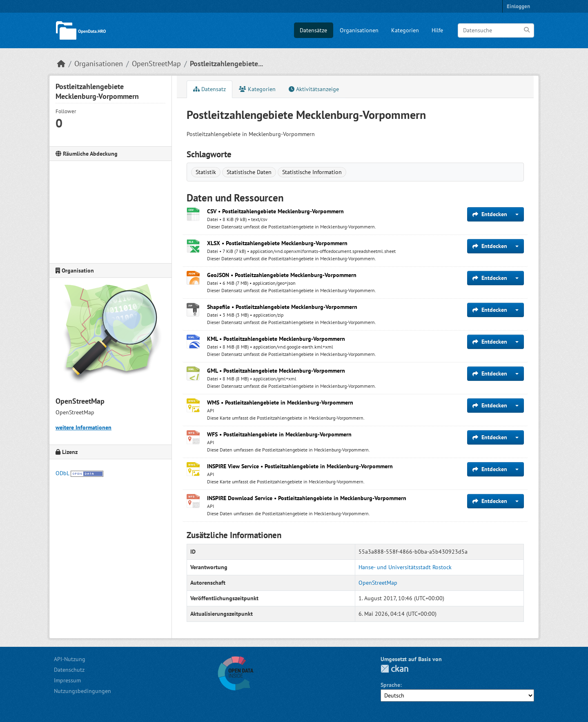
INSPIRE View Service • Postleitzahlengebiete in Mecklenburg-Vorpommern (300, 466)
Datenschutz (69, 670)
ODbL (62, 473)
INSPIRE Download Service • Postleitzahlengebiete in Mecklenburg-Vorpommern (307, 498)
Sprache (390, 685)
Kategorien (405, 30)
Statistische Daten (249, 172)
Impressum (67, 680)
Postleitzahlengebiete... (226, 64)
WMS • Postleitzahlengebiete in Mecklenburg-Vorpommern (280, 402)
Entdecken (490, 214)
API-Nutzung (70, 659)
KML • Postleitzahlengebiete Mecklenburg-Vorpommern (276, 339)
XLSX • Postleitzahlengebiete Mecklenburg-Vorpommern (277, 243)
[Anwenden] (527, 30)
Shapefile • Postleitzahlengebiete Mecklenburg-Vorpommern (282, 307)
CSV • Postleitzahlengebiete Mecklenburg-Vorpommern (275, 211)
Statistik (206, 172)
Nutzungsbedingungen (82, 691)
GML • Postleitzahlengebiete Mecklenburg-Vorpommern (276, 371)
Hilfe (437, 30)
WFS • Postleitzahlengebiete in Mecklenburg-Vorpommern (279, 434)
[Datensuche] (496, 30)
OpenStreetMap (156, 64)
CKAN (394, 669)
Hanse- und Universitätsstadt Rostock (405, 567)
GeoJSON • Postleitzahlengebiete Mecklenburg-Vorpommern (282, 275)
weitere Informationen (84, 427)
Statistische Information (312, 172)
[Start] (61, 64)
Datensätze (313, 30)
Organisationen (359, 30)
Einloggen (518, 6)
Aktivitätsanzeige (314, 89)
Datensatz (209, 89)
